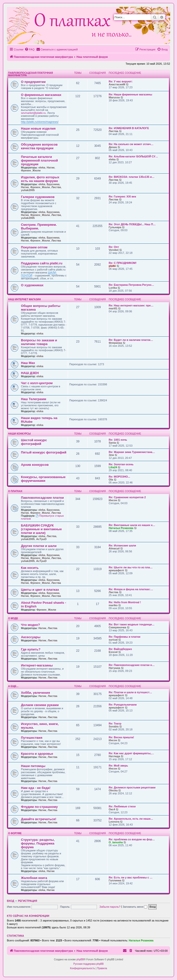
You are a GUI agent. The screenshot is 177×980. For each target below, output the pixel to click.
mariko (113, 605)
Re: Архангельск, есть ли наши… (131, 819)
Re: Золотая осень (121, 464)
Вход (10, 901)
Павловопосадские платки (42, 498)
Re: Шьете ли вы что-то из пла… (131, 567)
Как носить (30, 568)
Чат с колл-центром (37, 383)
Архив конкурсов (35, 465)
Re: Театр (115, 724)
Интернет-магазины (37, 665)
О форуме (15, 833)
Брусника (53, 184)
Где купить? (31, 649)
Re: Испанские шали (122, 545)
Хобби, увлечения (35, 693)
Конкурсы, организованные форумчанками (43, 479)
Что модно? (30, 625)
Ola (111, 480)
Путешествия (32, 738)
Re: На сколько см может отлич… (131, 144)
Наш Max (28, 363)
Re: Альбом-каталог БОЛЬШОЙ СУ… (133, 156)
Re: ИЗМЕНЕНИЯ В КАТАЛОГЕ (129, 128)
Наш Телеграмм (34, 399)
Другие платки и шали (39, 546)
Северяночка (117, 627)
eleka (42, 167)
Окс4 (112, 809)
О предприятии (33, 82)
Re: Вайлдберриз (120, 649)
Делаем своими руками (40, 705)
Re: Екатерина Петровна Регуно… (131, 285)
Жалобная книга (34, 878)
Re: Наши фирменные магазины (130, 94)
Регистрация (28, 901)
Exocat (113, 652)
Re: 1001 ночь (118, 440)
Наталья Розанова (121, 528)
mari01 (113, 308)
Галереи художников (38, 197)
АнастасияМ (117, 84)
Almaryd (114, 548)
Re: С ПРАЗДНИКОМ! (123, 263)
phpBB (80, 959)
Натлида (114, 756)
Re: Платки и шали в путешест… (130, 692)
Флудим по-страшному (39, 807)
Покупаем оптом (34, 247)
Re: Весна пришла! (121, 737)
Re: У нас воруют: (121, 81)
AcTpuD (41, 539)
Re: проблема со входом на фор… (132, 839)
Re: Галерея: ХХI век (122, 196)
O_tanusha (116, 842)
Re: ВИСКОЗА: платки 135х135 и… (132, 177)
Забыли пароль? (110, 907)
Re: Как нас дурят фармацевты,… (131, 753)
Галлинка (115, 880)
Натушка (115, 668)
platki (112, 266)
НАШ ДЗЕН (30, 373)
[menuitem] (30, 49)
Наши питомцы (33, 766)
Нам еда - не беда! (36, 788)
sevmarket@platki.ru (33, 113)
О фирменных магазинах (41, 95)
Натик (51, 167)
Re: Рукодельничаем (123, 705)
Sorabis (114, 726)
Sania (112, 443)
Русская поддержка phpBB (88, 964)
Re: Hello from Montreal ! (125, 602)
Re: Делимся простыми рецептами (132, 787)
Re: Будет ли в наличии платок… (131, 340)
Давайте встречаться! (39, 819)
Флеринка (115, 343)
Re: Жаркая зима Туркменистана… (132, 452)
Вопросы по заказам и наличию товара (39, 342)
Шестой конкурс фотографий (34, 442)
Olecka (113, 790)
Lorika (113, 288)
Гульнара (115, 227)
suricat (113, 640)
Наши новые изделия (38, 128)
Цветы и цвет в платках (40, 590)
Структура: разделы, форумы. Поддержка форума (38, 843)
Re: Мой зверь (118, 766)
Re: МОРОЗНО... (119, 477)
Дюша (113, 147)
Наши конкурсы (19, 434)
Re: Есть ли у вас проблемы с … (131, 877)
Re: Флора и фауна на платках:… (131, 589)
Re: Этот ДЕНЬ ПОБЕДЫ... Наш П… (132, 224)
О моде (13, 618)
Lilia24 (113, 467)
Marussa (114, 97)
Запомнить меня (135, 907)
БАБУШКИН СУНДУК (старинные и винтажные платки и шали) (41, 529)
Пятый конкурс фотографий (44, 452)
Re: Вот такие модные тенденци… (132, 624)
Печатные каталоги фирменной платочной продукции (39, 160)
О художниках (32, 285)
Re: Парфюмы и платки (124, 637)
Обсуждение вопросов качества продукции (39, 146)
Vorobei (114, 250)
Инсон (113, 500)
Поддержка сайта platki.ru (42, 263)
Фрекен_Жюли (31, 170)
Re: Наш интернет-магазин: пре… (131, 305)
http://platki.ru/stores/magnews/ (40, 122)
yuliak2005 (28, 190)
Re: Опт (114, 247)
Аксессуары (31, 637)
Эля (111, 455)
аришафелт (116, 570)
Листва (114, 131)
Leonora (114, 822)
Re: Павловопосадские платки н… (132, 665)
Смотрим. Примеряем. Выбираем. (39, 226)
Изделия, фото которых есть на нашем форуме (40, 179)
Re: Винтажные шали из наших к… (132, 525)
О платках (15, 491)
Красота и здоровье (37, 754)
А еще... (13, 686)
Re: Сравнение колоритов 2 (127, 497)
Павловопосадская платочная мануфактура (30, 74)
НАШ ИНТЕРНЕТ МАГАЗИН (24, 299)
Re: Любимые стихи (122, 806)
